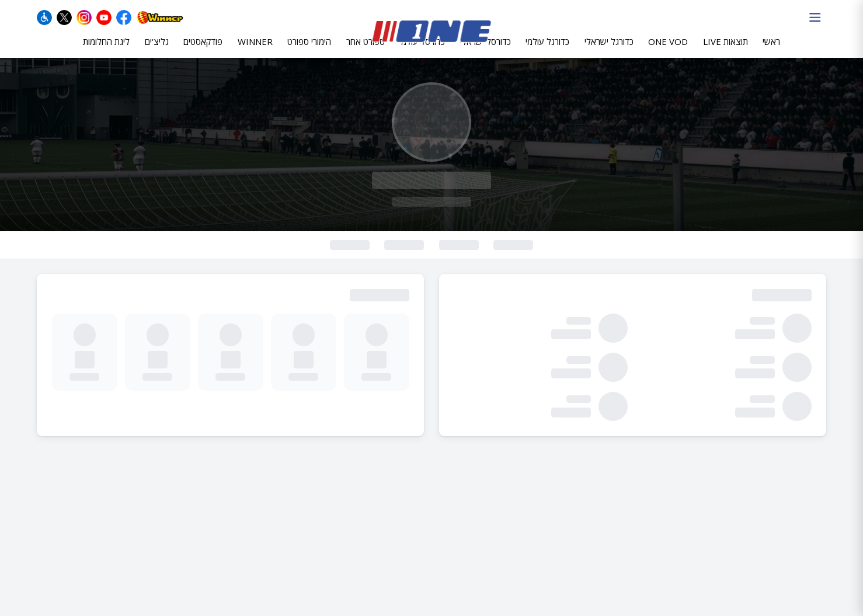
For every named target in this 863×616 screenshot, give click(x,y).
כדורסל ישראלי (486, 51)
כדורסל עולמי (422, 51)
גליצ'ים (157, 51)
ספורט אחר (366, 51)
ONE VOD (668, 51)
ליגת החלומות (106, 51)
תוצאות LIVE (725, 51)
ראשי (771, 51)
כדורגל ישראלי (609, 51)
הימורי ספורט (309, 51)
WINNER (255, 51)
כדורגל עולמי (547, 51)
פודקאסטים (203, 51)
